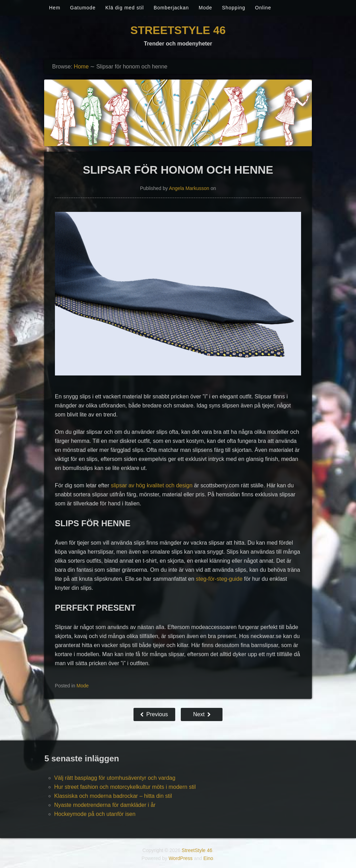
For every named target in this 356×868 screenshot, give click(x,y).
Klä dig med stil (125, 8)
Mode (205, 8)
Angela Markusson (189, 188)
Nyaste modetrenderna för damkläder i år (105, 805)
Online (263, 8)
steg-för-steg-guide (219, 579)
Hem (55, 8)
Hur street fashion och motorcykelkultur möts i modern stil (125, 787)
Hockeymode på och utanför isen (95, 814)
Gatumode (83, 8)
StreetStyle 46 (178, 30)
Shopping (233, 8)
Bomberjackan (171, 8)
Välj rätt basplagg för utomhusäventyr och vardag (115, 778)
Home (81, 67)
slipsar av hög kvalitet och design (152, 485)
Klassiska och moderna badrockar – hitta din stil (113, 796)
